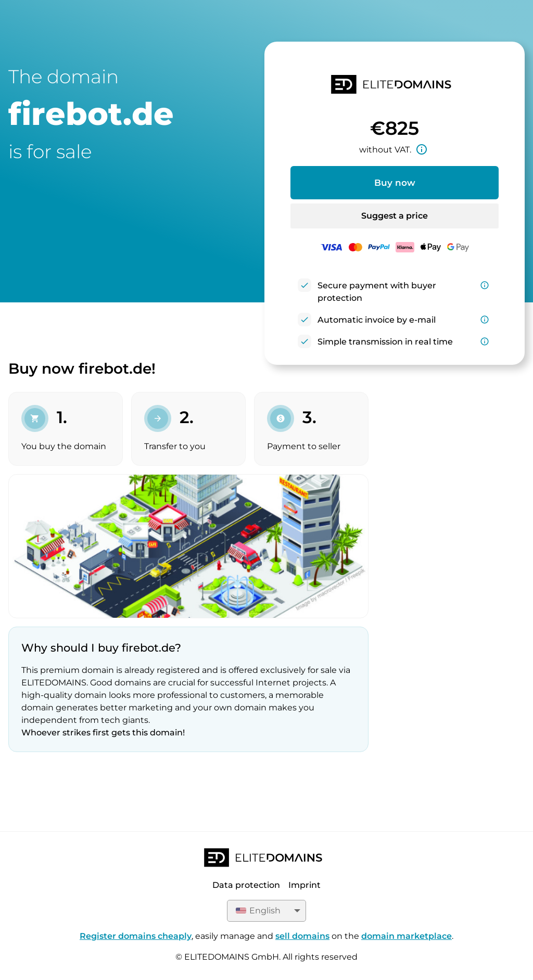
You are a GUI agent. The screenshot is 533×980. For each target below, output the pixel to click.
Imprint (304, 885)
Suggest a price (395, 216)
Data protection (246, 885)
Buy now (395, 183)
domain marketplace (407, 936)
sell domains (302, 936)
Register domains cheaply (136, 936)
